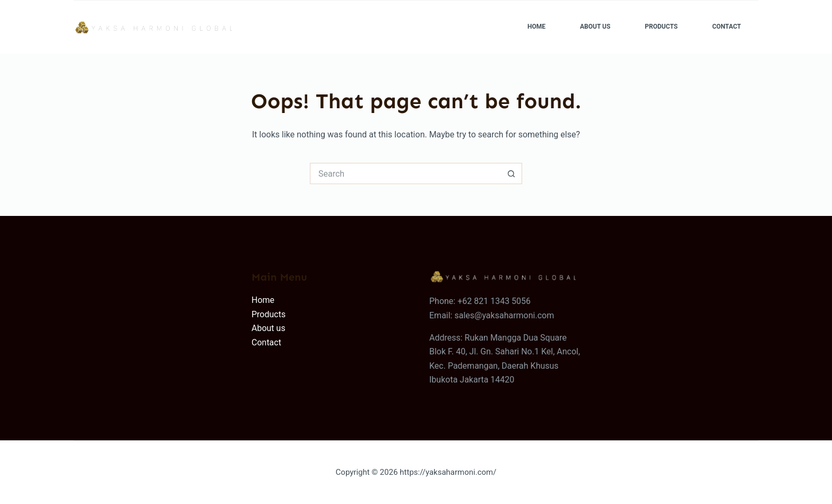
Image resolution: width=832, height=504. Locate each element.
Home (536, 27)
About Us (595, 27)
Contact (726, 27)
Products (661, 27)
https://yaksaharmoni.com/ (448, 472)
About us (268, 328)
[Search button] (512, 173)
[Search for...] (405, 173)
